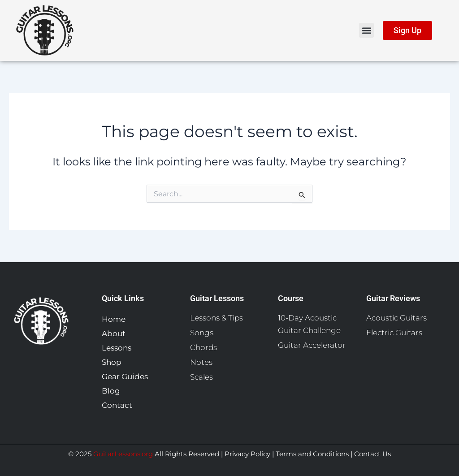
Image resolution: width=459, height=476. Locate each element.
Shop (114, 362)
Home (114, 319)
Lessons (119, 348)
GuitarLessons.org (123, 454)
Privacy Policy (247, 454)
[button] (366, 30)
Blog (111, 391)
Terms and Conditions (312, 454)
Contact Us (372, 454)
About (114, 333)
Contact (117, 405)
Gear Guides (127, 376)
